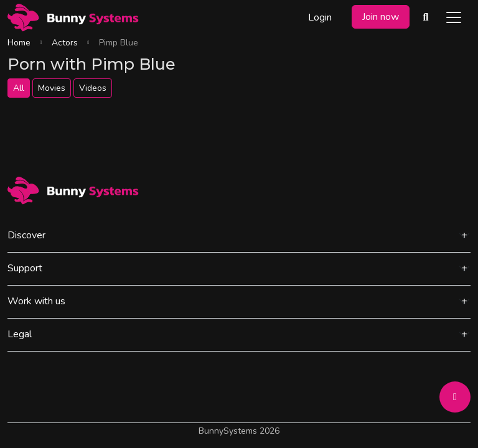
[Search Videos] (426, 17)
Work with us (36, 301)
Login (320, 17)
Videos (93, 88)
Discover (26, 235)
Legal (20, 334)
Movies (52, 88)
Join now (381, 17)
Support (25, 268)
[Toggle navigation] (454, 17)
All (19, 88)
